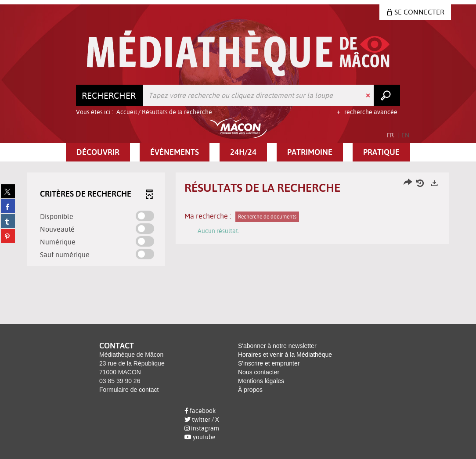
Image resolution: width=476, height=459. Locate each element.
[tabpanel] (238, 220)
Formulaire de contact (129, 390)
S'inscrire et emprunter (269, 363)
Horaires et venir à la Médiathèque (285, 355)
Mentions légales (261, 381)
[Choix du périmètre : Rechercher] (110, 95)
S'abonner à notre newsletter (277, 346)
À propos (250, 390)
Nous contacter (259, 372)
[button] (98, 152)
